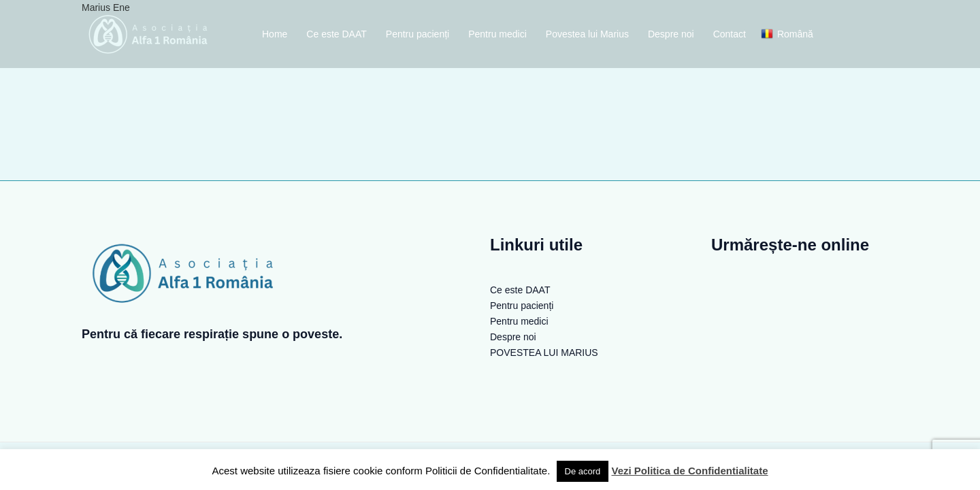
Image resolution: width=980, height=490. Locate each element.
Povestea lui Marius (587, 34)
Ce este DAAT (336, 34)
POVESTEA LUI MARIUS (544, 353)
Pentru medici (497, 34)
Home (275, 34)
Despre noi (671, 34)
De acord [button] (583, 471)
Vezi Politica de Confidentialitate (689, 471)
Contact (730, 34)
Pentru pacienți (418, 34)
